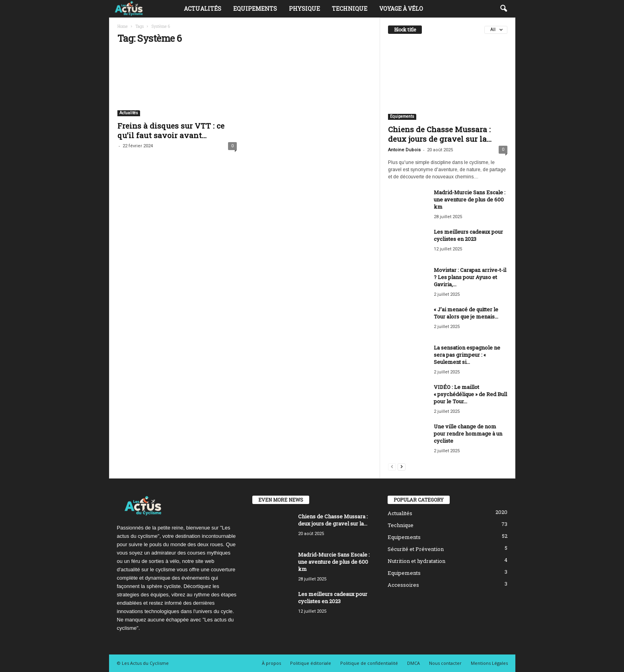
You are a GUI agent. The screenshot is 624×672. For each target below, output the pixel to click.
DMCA (413, 663)
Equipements (255, 9)
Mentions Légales (489, 663)
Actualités (203, 9)
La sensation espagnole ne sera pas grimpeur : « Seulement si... (467, 355)
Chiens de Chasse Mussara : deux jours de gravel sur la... (440, 134)
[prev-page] (392, 466)
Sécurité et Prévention (416, 549)
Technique (350, 9)
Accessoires (403, 585)
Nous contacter (445, 663)
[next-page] (402, 466)
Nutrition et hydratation (416, 561)
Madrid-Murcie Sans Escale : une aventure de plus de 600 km (470, 199)
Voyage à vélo (401, 9)
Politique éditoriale (311, 663)
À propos (271, 663)
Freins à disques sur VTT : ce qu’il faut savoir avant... (171, 130)
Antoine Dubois (404, 150)
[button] (503, 9)
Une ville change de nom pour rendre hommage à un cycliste (468, 434)
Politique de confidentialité (369, 663)
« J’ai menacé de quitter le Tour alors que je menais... (466, 313)
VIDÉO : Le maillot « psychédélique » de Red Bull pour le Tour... (470, 394)
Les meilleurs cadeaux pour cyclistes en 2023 (468, 235)
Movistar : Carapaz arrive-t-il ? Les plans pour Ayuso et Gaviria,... (470, 277)
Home (123, 26)
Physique (304, 9)
